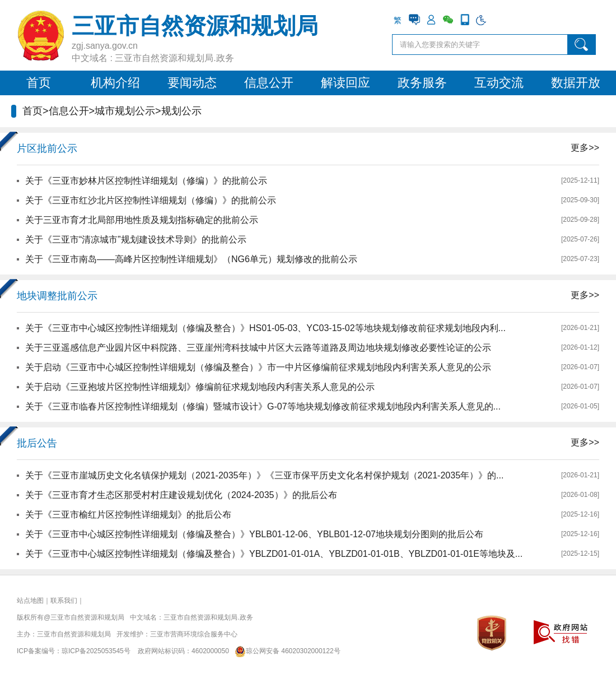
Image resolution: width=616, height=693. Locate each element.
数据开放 (576, 83)
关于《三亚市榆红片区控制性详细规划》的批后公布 (128, 515)
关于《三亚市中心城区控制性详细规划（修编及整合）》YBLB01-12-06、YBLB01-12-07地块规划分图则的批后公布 (254, 534)
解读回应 (346, 83)
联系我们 (64, 601)
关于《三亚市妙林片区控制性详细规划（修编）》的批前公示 (146, 181)
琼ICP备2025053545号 (96, 651)
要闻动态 (192, 83)
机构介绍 (115, 83)
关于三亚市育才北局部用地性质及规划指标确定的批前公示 (142, 220)
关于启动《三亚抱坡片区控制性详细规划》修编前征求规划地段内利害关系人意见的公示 (200, 387)
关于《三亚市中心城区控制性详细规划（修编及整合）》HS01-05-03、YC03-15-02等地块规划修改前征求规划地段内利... (265, 328)
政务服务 (422, 83)
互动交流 (499, 83)
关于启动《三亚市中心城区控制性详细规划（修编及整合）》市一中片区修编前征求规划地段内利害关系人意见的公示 (258, 367)
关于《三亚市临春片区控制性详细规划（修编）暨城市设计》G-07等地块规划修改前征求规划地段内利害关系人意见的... (263, 406)
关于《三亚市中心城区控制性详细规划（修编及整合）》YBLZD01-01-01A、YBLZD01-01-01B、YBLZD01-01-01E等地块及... (274, 554)
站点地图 (30, 601)
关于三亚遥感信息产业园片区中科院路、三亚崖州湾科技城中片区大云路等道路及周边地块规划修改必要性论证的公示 (258, 348)
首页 (39, 83)
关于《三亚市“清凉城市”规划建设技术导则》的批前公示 (136, 239)
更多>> (585, 148)
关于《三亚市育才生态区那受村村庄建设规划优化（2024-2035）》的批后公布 (181, 495)
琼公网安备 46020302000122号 (285, 651)
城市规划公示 (125, 111)
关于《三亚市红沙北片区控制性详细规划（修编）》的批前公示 (151, 200)
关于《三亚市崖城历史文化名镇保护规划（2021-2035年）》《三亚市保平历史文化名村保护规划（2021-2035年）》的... (264, 475)
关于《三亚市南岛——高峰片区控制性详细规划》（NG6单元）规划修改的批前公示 (191, 259)
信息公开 (269, 83)
